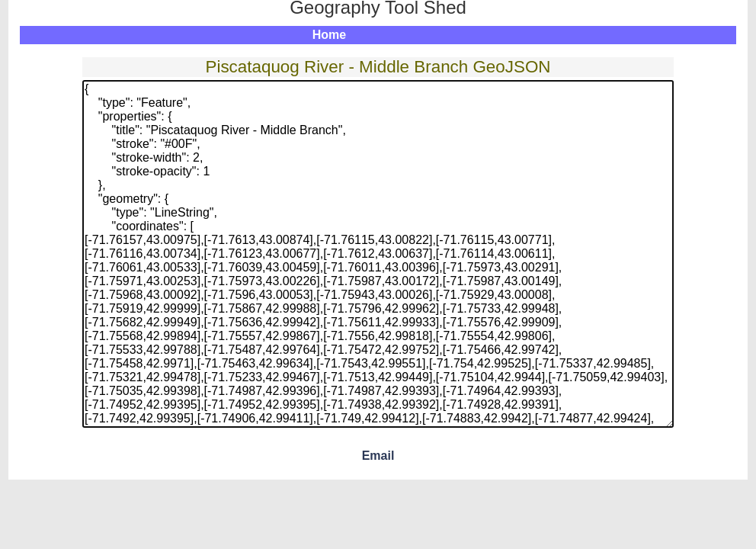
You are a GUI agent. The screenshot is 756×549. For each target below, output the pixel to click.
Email (378, 456)
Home (329, 35)
